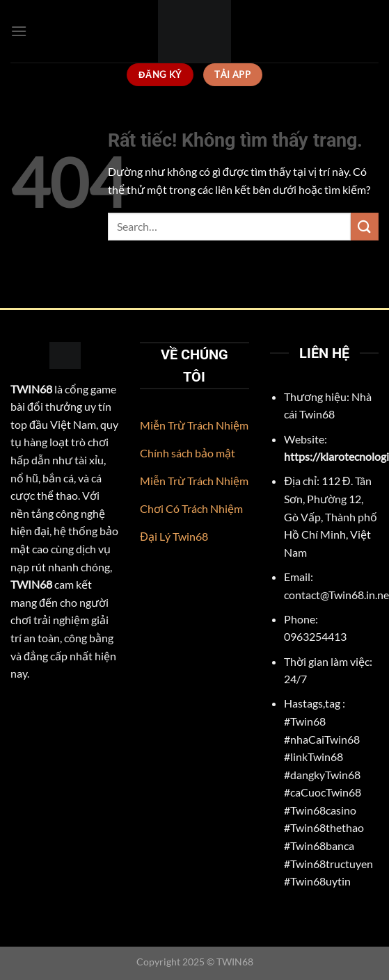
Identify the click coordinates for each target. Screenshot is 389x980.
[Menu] (19, 31)
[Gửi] (365, 226)
